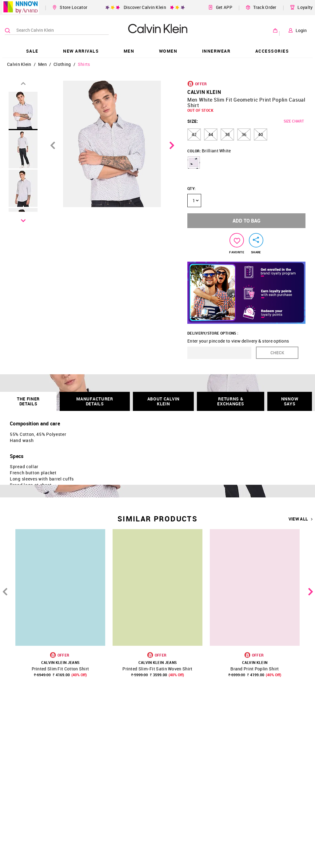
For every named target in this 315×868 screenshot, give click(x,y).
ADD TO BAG (247, 221)
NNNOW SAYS (290, 401)
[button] (194, 163)
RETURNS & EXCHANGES (231, 401)
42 (194, 134)
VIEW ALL (301, 519)
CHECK (277, 353)
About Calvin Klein (163, 401)
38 (227, 134)
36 (244, 134)
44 (211, 134)
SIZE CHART (294, 121)
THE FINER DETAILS (28, 401)
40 (261, 134)
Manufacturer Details (95, 401)
